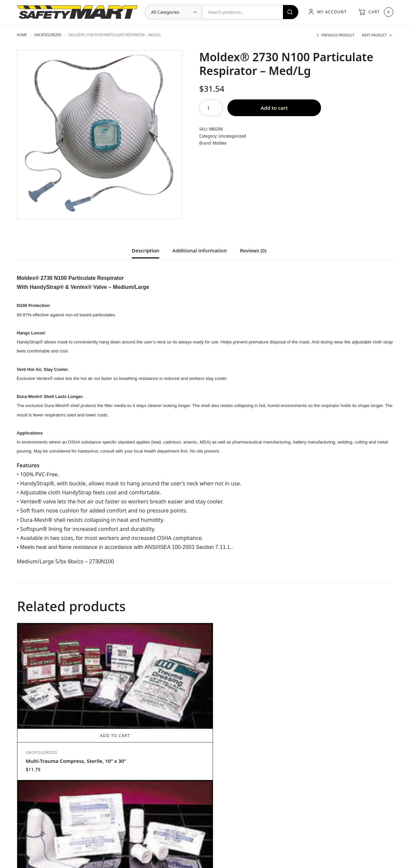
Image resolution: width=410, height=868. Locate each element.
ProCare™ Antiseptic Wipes (339, 748)
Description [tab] (145, 251)
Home (22, 35)
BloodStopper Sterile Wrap (245, 748)
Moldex (220, 143)
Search (289, 12)
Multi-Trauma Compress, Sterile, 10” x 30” (56, 709)
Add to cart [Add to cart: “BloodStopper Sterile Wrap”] (251, 723)
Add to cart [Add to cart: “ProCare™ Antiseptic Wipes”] (345, 723)
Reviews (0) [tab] (253, 251)
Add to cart (274, 108)
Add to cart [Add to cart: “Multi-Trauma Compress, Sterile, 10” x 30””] (64, 680)
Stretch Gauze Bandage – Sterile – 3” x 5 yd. (150, 717)
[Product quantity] (211, 108)
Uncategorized (48, 35)
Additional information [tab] (200, 251)
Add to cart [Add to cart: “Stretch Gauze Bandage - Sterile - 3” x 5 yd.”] (158, 688)
